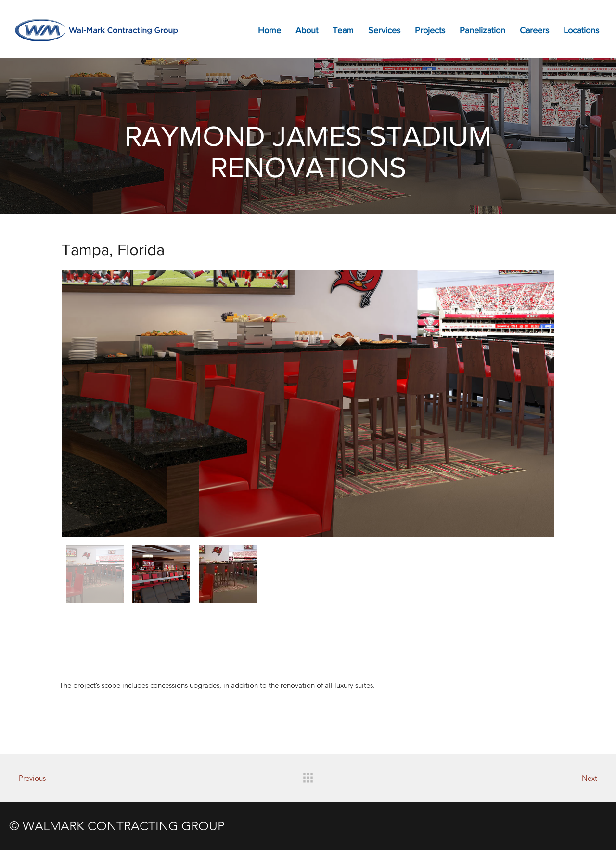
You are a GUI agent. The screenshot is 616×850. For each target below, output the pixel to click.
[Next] (564, 778)
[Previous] (52, 778)
